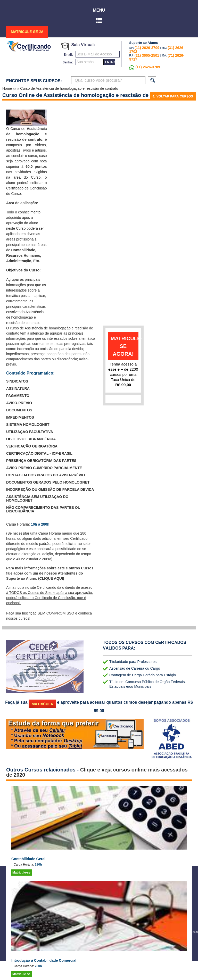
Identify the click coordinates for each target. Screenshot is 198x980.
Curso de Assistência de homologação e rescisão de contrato (69, 88)
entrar (110, 62)
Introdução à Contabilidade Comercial (44, 960)
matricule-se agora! (125, 346)
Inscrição (29, 613)
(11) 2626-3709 (147, 48)
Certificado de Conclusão (55, 598)
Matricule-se (21, 873)
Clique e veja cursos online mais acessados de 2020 (97, 772)
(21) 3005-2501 (146, 55)
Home (8, 88)
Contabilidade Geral (28, 859)
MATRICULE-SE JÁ (27, 32)
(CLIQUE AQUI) (51, 578)
